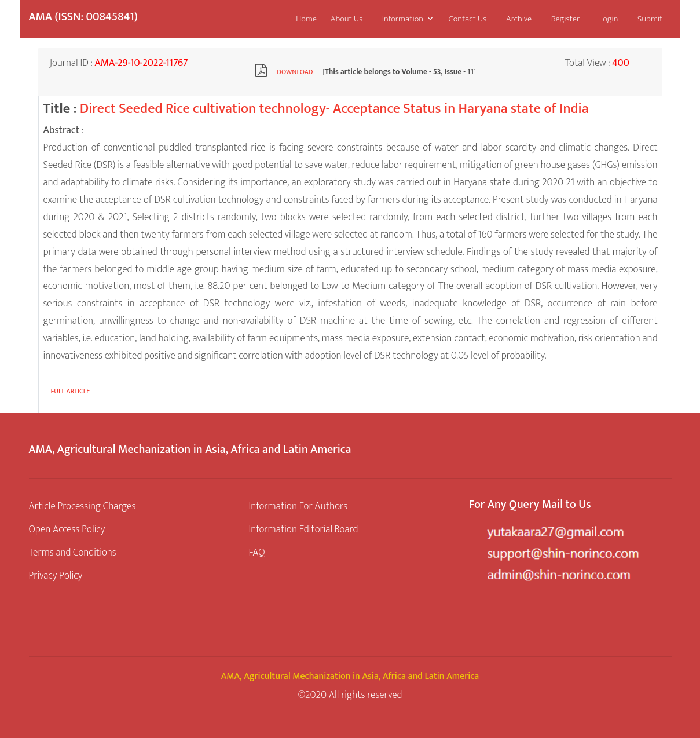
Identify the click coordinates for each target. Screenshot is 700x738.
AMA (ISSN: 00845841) (83, 17)
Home (306, 19)
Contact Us (468, 19)
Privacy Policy (56, 576)
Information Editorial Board (303, 529)
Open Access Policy (67, 529)
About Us (347, 19)
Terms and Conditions (73, 552)
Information (403, 19)
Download (295, 72)
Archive (519, 19)
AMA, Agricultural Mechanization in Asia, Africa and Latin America (350, 676)
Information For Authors (298, 506)
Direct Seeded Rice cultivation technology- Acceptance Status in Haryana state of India (334, 109)
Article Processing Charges (83, 506)
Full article (71, 391)
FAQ (256, 552)
